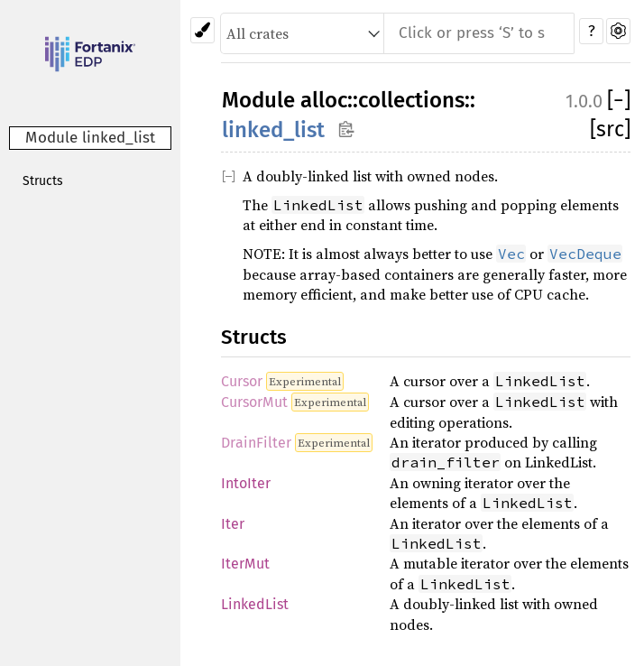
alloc (324, 100)
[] (619, 100)
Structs (43, 181)
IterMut (245, 564)
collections (411, 100)
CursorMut (254, 402)
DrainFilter (256, 443)
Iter (233, 524)
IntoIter (246, 483)
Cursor (242, 381)
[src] (610, 129)
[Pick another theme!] (202, 30)
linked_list (273, 130)
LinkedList (255, 604)
